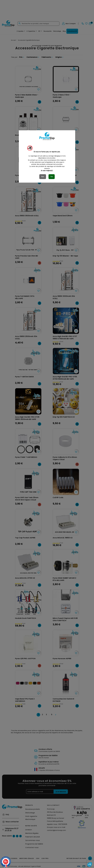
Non (43, 177)
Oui (52, 177)
